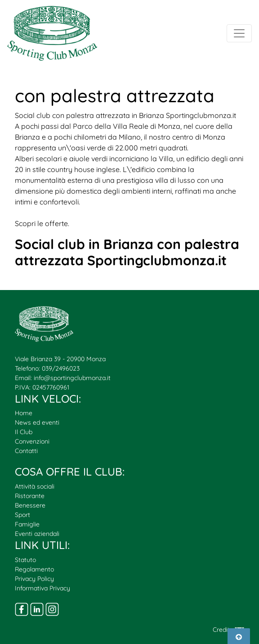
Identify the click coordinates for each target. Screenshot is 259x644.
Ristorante (30, 496)
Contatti (26, 451)
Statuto (25, 560)
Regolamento (34, 569)
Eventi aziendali (37, 534)
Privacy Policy (34, 579)
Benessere (30, 505)
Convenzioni (32, 441)
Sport (22, 515)
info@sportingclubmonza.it (72, 378)
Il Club (24, 432)
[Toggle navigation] (239, 33)
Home (24, 413)
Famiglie (27, 524)
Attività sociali (35, 486)
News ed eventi (37, 422)
